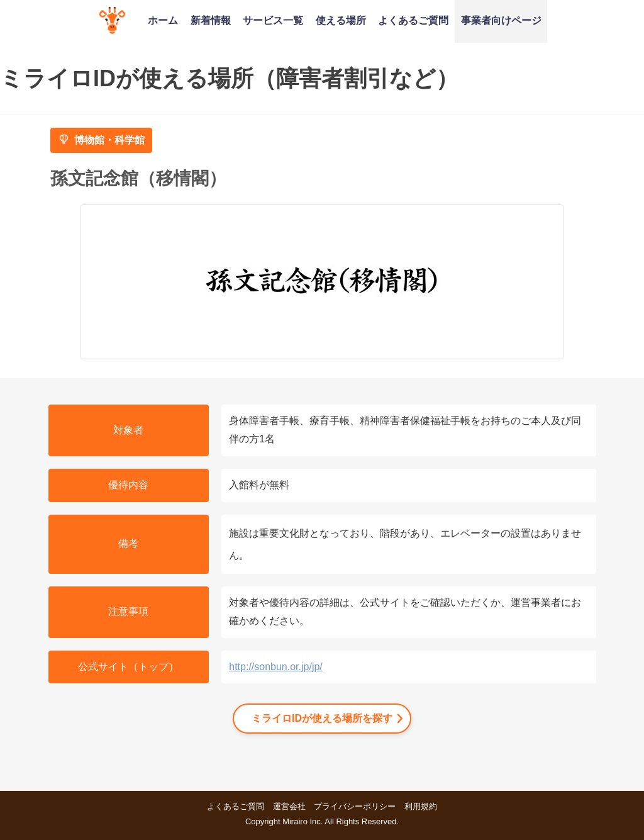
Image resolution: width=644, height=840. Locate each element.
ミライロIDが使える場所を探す (322, 718)
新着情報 (211, 20)
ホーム (163, 20)
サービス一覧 (273, 20)
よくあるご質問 (413, 20)
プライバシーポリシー (355, 806)
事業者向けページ (501, 20)
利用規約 (421, 806)
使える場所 (341, 20)
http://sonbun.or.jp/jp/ (276, 667)
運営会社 (289, 806)
